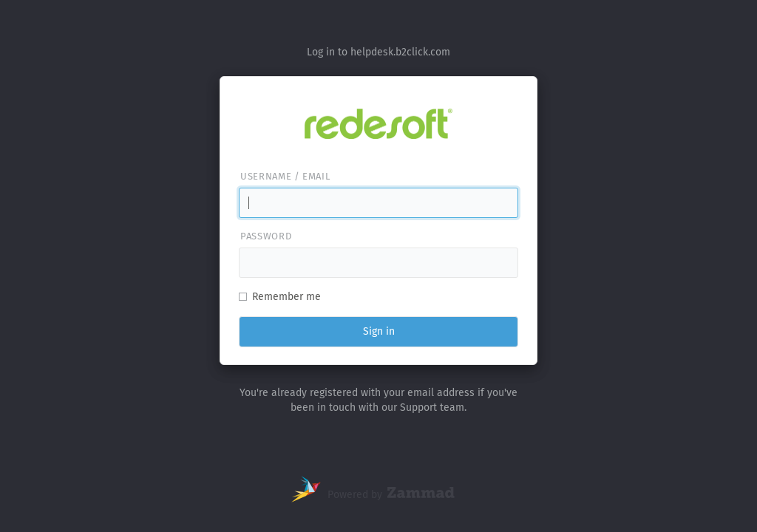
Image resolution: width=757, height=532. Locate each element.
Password (266, 236)
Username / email (285, 176)
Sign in (379, 331)
